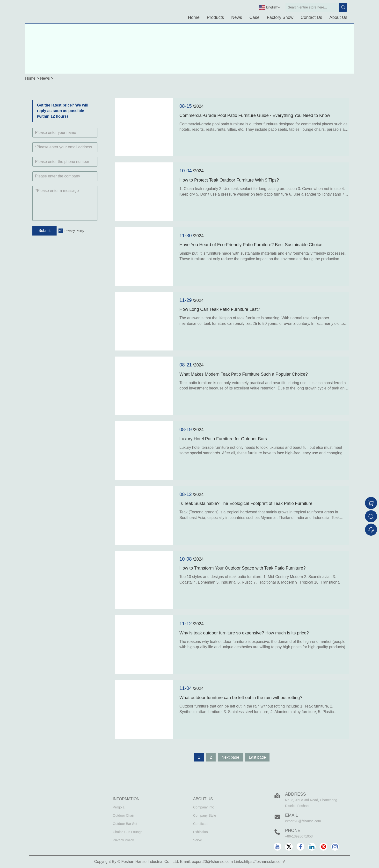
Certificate (201, 824)
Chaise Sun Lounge (128, 832)
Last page (257, 757)
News (237, 17)
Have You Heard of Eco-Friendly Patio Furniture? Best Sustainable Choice (251, 245)
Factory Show (280, 17)
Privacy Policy (74, 231)
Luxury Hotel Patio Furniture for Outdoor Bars (223, 439)
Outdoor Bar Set (125, 824)
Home (194, 17)
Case (255, 17)
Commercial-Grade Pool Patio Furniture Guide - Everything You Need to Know (255, 115)
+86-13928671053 (299, 836)
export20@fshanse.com (303, 821)
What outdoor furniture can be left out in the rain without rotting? (241, 698)
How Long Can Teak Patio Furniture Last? (220, 309)
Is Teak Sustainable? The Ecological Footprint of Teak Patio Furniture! (246, 503)
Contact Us (311, 17)
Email (292, 815)
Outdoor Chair (124, 815)
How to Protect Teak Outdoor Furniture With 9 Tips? (229, 180)
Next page (230, 757)
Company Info (204, 807)
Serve (198, 840)
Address (296, 794)
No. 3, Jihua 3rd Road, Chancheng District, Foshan (311, 803)
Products (215, 17)
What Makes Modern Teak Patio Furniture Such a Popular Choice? (244, 374)
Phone (293, 830)
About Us (338, 17)
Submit (44, 231)
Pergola (119, 807)
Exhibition (200, 832)
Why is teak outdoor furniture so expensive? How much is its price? (244, 633)
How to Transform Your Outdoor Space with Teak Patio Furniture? (242, 568)
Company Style (205, 815)
